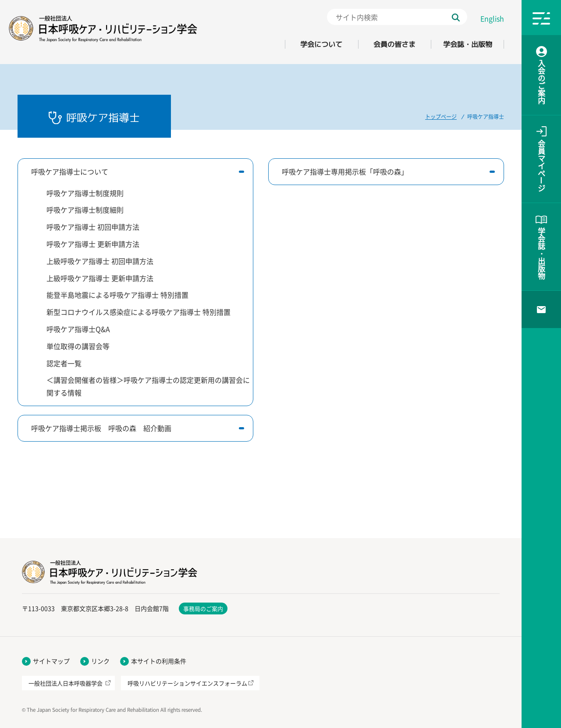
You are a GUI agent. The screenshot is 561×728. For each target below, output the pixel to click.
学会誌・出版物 (468, 44)
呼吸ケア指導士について (70, 171)
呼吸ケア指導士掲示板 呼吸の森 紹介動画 (101, 428)
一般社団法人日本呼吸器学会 (66, 683)
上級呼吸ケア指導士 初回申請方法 (100, 261)
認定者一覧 (64, 363)
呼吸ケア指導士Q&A (78, 329)
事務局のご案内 (203, 608)
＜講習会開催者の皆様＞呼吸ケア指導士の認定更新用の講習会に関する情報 (148, 386)
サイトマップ (51, 661)
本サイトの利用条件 (159, 661)
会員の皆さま (394, 44)
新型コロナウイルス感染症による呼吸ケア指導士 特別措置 (138, 312)
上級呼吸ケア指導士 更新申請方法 (100, 278)
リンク (100, 661)
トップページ (441, 117)
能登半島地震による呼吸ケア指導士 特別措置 (117, 295)
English (492, 18)
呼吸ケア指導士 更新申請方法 (93, 244)
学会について (321, 44)
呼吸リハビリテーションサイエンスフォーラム (187, 683)
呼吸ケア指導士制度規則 (85, 193)
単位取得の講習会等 (78, 346)
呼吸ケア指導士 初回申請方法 (93, 227)
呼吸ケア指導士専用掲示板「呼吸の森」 (345, 171)
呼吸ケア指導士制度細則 (85, 210)
